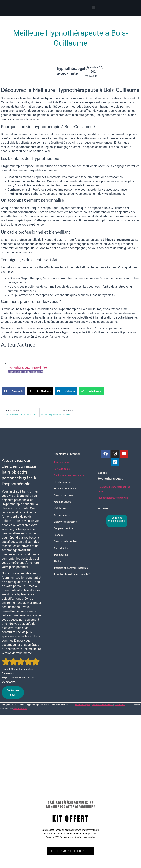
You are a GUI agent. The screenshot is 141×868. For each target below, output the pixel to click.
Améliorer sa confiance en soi (70, 475)
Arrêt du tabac (62, 462)
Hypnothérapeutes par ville (113, 498)
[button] (93, 7)
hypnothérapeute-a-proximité (27, 367)
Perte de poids (62, 469)
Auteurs (103, 508)
